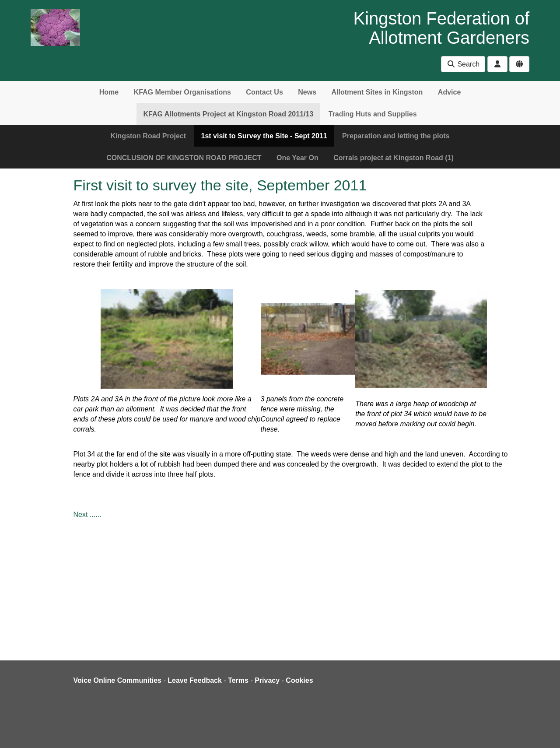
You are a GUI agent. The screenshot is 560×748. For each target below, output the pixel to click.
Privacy (267, 680)
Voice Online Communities (118, 680)
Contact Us (264, 92)
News (307, 92)
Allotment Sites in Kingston (377, 92)
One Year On (297, 158)
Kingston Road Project (148, 136)
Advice (449, 92)
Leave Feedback (195, 680)
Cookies (299, 680)
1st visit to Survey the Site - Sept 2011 (264, 136)
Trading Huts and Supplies (373, 114)
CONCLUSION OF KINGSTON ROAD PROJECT (184, 158)
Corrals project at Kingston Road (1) (394, 158)
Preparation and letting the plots (396, 136)
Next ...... (87, 514)
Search (463, 64)
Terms (238, 680)
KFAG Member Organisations (182, 92)
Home (109, 92)
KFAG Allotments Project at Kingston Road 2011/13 (228, 114)
